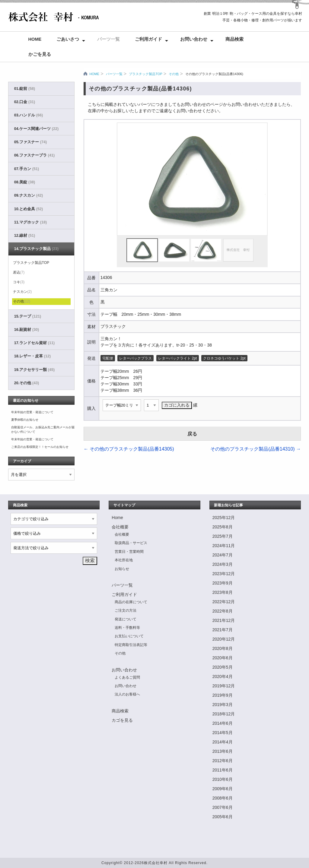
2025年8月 (223, 527)
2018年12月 (224, 714)
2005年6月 (223, 817)
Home (35, 39)
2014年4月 (223, 742)
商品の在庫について (131, 602)
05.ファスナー (30, 142)
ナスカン (22, 292)
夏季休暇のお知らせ (25, 420)
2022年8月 (223, 611)
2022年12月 (224, 602)
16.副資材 (27, 330)
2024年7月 (223, 555)
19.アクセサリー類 (34, 370)
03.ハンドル (29, 115)
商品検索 (234, 39)
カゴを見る (122, 720)
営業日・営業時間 (129, 552)
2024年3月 (223, 564)
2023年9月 (223, 583)
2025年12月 (224, 518)
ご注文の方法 (126, 610)
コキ (19, 282)
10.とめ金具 (29, 209)
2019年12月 (224, 686)
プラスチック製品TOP (145, 74)
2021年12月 (224, 620)
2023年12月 (224, 574)
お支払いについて (129, 636)
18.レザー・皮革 (32, 356)
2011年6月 (223, 770)
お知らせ (122, 569)
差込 (19, 272)
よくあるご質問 (127, 677)
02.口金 (25, 102)
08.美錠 (25, 182)
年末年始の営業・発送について (32, 412)
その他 (174, 74)
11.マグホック (30, 222)
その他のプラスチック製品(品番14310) (256, 449)
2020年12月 (224, 639)
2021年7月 (223, 630)
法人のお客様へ (127, 694)
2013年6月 (223, 751)
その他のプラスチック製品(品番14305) (129, 449)
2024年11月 (224, 546)
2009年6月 (223, 789)
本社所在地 (124, 560)
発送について (126, 619)
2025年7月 (223, 536)
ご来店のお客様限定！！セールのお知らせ (40, 447)
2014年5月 (223, 733)
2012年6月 (223, 761)
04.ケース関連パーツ (36, 129)
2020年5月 (223, 667)
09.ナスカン (29, 195)
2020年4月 (223, 676)
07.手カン (27, 169)
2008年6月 (223, 798)
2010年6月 (223, 779)
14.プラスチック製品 (36, 249)
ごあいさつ (68, 39)
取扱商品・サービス (131, 543)
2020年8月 (223, 648)
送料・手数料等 (127, 628)
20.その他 (27, 383)
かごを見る (40, 54)
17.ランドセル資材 (34, 343)
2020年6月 (223, 658)
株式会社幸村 (156, 863)
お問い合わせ (194, 39)
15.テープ (28, 316)
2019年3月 (223, 705)
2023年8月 (223, 592)
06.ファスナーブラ (34, 155)
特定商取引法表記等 (131, 645)
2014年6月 (223, 723)
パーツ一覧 (108, 39)
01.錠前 (25, 89)
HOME (94, 74)
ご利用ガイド (148, 39)
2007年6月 (223, 807)
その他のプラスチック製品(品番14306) (214, 74)
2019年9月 (223, 695)
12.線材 (25, 236)
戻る (192, 434)
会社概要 (120, 527)
